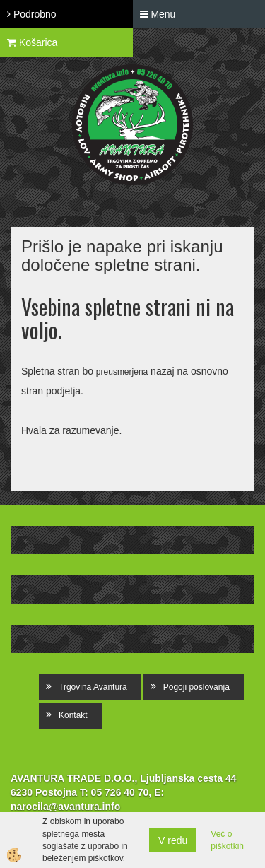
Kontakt (73, 715)
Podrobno (32, 14)
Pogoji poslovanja (196, 687)
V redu (173, 840)
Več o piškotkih (227, 840)
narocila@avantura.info (65, 807)
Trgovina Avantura (93, 687)
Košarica (32, 42)
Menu (158, 14)
